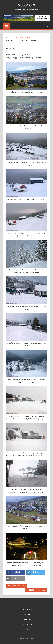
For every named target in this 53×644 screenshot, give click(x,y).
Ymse (28, 630)
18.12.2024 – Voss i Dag (17, 586)
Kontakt (28, 620)
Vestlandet (32, 40)
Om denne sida (28, 625)
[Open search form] (49, 26)
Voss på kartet (28, 609)
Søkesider (28, 614)
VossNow (26, 5)
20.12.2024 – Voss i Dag (36, 590)
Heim (28, 604)
